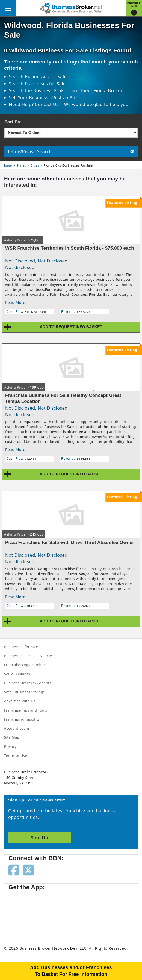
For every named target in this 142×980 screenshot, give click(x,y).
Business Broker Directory (61, 90)
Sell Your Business (29, 98)
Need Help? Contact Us (34, 104)
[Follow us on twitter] (28, 870)
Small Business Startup (24, 692)
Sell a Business (17, 674)
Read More (15, 302)
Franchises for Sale (45, 84)
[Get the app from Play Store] (71, 912)
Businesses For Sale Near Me (29, 656)
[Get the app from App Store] (28, 912)
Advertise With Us (20, 701)
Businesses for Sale (46, 77)
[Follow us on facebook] (14, 870)
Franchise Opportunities (25, 665)
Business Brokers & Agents (28, 683)
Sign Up (39, 838)
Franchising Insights (22, 719)
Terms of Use (16, 755)
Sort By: (13, 122)
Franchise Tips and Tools (26, 710)
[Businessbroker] (71, 8)
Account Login (17, 728)
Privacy (10, 746)
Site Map (12, 737)
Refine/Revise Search (70, 152)
